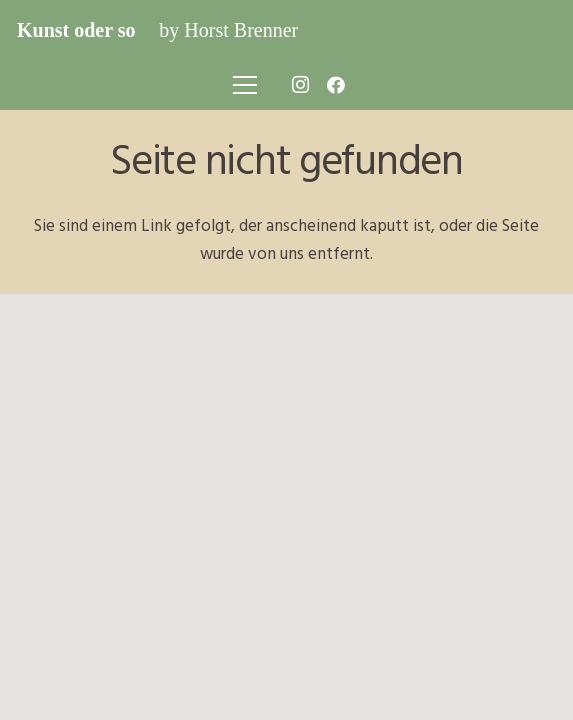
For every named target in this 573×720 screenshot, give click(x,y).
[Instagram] (300, 85)
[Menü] (244, 85)
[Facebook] (336, 85)
